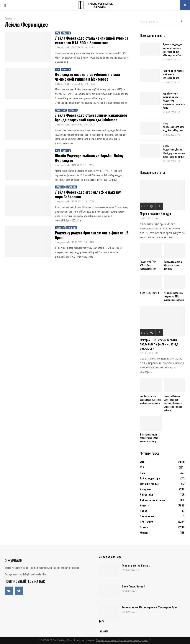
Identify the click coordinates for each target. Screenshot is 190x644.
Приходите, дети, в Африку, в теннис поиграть (173, 265)
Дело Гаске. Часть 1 (149, 293)
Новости (66, 33)
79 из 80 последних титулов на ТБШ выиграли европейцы (174, 296)
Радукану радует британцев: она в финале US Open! (92, 235)
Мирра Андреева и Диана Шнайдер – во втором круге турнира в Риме (174, 151)
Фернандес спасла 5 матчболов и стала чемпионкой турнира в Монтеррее (87, 77)
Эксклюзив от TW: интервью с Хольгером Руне (149, 607)
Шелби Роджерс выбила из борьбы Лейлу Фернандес (89, 158)
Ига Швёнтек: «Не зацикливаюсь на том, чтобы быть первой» (151, 400)
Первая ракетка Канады (155, 214)
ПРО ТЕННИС (71, 187)
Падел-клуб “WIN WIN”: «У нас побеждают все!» (148, 265)
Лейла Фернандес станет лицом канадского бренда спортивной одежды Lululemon (91, 117)
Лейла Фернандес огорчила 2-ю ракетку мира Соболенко (88, 194)
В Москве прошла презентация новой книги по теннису (149, 438)
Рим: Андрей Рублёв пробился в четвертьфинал (173, 74)
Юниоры (145, 532)
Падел (144, 511)
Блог (142, 473)
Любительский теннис (153, 500)
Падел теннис (148, 516)
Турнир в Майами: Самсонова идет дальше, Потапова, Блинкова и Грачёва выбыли (173, 403)
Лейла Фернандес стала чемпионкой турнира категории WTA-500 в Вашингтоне (92, 40)
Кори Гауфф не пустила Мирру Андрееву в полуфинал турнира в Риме (174, 100)
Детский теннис (149, 484)
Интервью (145, 489)
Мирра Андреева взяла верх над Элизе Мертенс (173, 127)
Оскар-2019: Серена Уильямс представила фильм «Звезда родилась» (159, 344)
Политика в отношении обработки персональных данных (122, 640)
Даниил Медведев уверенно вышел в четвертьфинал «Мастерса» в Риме (173, 50)
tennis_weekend (62, 47)
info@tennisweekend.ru (35, 574)
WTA (58, 33)
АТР (142, 467)
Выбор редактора (150, 478)
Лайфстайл (61, 110)
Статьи (144, 527)
